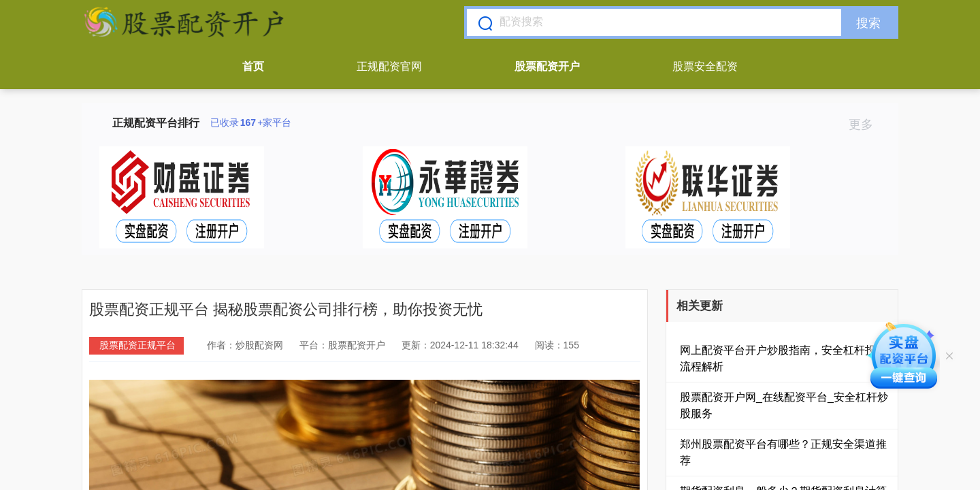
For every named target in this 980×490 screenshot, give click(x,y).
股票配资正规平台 (137, 345)
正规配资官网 (389, 66)
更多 (867, 125)
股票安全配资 (705, 66)
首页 (253, 66)
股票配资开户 (547, 66)
